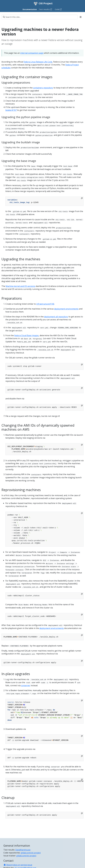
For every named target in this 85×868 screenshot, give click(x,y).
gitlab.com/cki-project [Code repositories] (31, 853)
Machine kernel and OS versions (20, 286)
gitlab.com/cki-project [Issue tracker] (26, 856)
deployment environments (66, 309)
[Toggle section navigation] (81, 17)
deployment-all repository (56, 317)
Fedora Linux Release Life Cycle (38, 62)
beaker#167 (11, 110)
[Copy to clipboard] (82, 198)
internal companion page (32, 53)
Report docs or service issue (18, 865)
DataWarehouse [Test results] (23, 850)
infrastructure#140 (45, 304)
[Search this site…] (40, 17)
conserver (26, 685)
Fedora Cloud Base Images (26, 335)
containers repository (43, 88)
